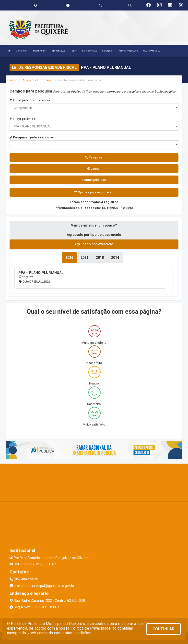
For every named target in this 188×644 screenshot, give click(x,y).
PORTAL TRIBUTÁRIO (128, 51)
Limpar (94, 169)
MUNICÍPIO (22, 51)
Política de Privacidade (91, 628)
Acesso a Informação (38, 80)
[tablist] (69, 258)
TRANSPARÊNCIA (151, 51)
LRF (75, 51)
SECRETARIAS (59, 51)
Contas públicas (94, 180)
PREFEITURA (40, 51)
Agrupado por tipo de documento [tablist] (94, 235)
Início (13, 80)
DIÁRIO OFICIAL (90, 51)
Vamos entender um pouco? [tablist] (94, 225)
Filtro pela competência (30, 100)
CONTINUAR (164, 629)
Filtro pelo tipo (23, 119)
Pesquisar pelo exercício (31, 137)
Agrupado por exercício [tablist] (94, 244)
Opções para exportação (94, 192)
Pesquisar (94, 157)
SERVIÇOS (108, 51)
